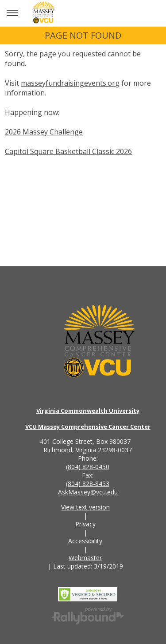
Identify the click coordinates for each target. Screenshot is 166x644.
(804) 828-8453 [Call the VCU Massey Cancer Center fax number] (88, 484)
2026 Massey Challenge (44, 132)
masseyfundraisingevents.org (70, 83)
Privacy (85, 524)
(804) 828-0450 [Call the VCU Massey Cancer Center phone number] (88, 467)
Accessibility (85, 541)
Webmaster (85, 558)
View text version (85, 507)
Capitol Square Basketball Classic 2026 (68, 151)
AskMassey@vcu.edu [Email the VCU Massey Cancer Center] (88, 492)
